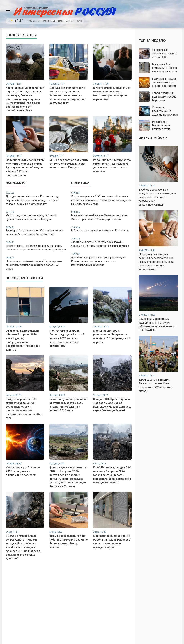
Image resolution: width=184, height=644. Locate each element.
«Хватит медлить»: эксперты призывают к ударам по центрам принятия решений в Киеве (101, 242)
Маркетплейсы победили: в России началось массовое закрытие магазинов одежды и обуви (36, 246)
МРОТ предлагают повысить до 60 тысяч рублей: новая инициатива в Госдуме (36, 216)
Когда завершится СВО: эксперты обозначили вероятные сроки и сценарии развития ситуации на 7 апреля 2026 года (101, 198)
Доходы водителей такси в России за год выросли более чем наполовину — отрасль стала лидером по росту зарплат (36, 198)
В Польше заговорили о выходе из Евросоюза (101, 229)
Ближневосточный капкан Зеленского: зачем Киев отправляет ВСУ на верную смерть (101, 216)
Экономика (16, 183)
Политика (80, 183)
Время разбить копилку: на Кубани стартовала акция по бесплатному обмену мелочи (36, 231)
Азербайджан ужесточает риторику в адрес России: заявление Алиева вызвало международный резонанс (101, 259)
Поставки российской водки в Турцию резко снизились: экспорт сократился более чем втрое (36, 263)
